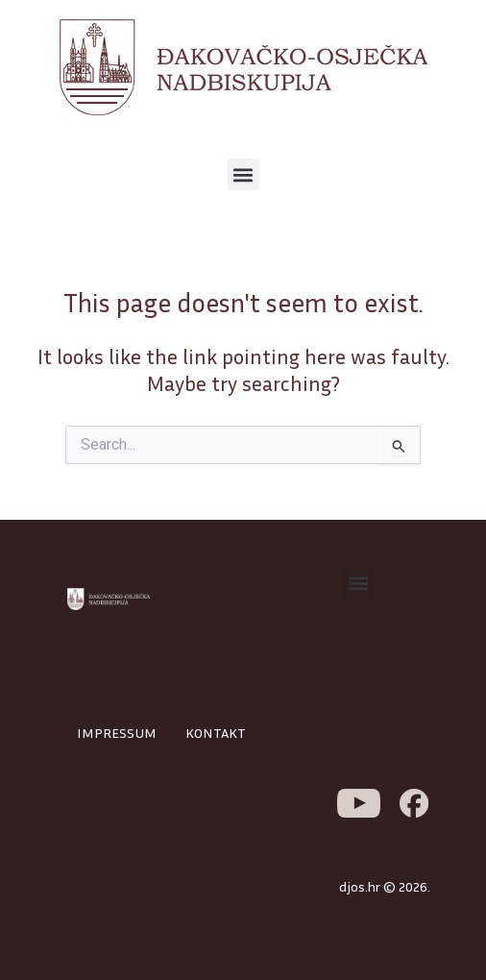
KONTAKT (216, 733)
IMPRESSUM (117, 733)
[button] (243, 174)
